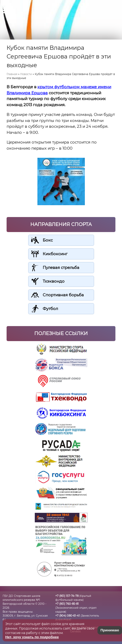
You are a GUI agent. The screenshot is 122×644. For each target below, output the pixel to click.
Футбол (50, 309)
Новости (26, 74)
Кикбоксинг (55, 254)
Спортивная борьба (63, 295)
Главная (12, 74)
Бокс (48, 240)
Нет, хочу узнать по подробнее (32, 637)
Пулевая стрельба (61, 267)
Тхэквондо (54, 281)
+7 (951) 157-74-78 (67, 596)
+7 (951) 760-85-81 (67, 604)
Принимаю (110, 630)
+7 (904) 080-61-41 (68, 616)
